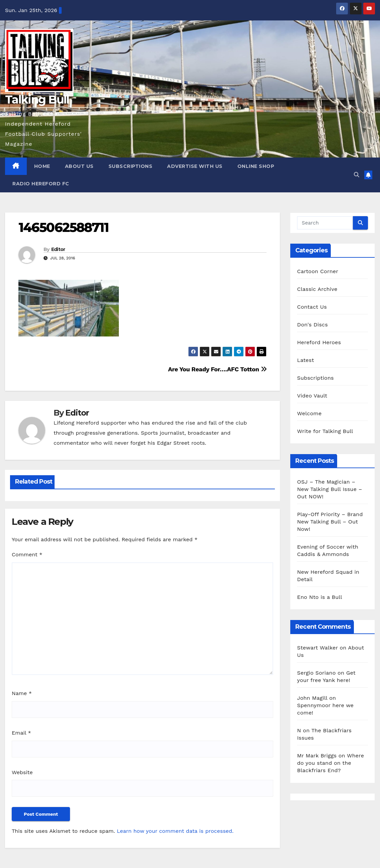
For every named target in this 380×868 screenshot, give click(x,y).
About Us (79, 166)
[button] (357, 175)
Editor (58, 249)
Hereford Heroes (319, 342)
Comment (27, 554)
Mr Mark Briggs (317, 756)
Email (21, 733)
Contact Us (312, 307)
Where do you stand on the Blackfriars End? (330, 763)
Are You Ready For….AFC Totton (217, 369)
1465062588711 (63, 227)
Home (42, 166)
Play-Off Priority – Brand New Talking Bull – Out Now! (330, 522)
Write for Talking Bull (325, 431)
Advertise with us (195, 166)
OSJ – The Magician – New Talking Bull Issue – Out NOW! (329, 489)
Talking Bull (37, 100)
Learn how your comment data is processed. (175, 831)
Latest (306, 360)
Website (22, 772)
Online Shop (256, 166)
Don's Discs (312, 325)
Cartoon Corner (318, 271)
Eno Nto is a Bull (319, 597)
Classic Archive (317, 289)
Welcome (309, 413)
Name (22, 693)
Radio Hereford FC (41, 184)
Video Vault (312, 396)
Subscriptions (131, 166)
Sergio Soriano (316, 673)
